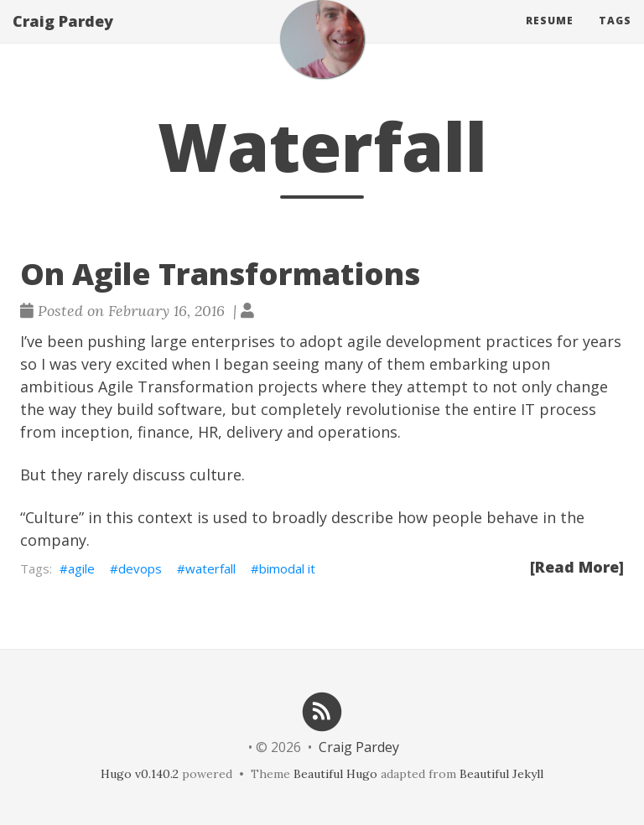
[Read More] (577, 567)
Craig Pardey (63, 38)
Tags (615, 37)
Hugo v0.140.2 (140, 774)
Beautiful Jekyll (501, 774)
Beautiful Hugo (335, 774)
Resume (550, 37)
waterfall (210, 568)
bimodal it (287, 568)
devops (140, 568)
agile (81, 568)
